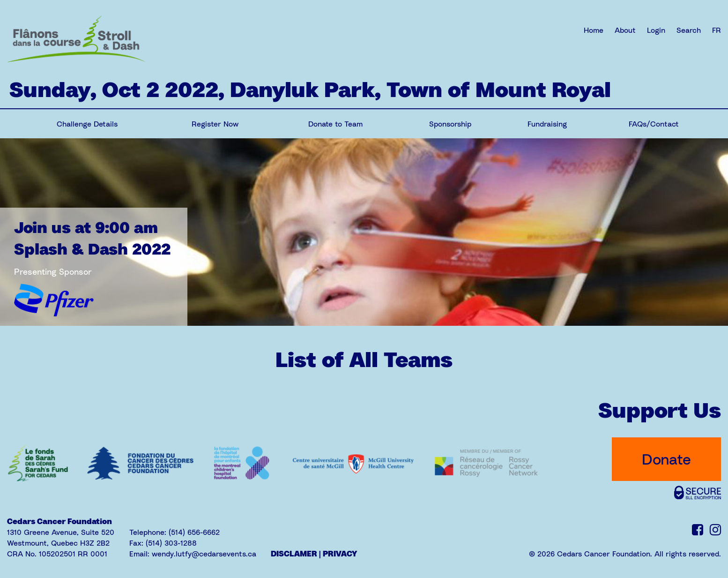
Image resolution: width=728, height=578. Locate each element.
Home (594, 30)
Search (689, 30)
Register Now (215, 124)
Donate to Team (335, 124)
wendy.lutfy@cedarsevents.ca (204, 554)
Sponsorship (450, 124)
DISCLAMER (294, 554)
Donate (666, 459)
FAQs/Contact (654, 124)
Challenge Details (87, 124)
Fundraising (547, 124)
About (625, 30)
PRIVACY (340, 554)
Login (656, 30)
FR (717, 30)
